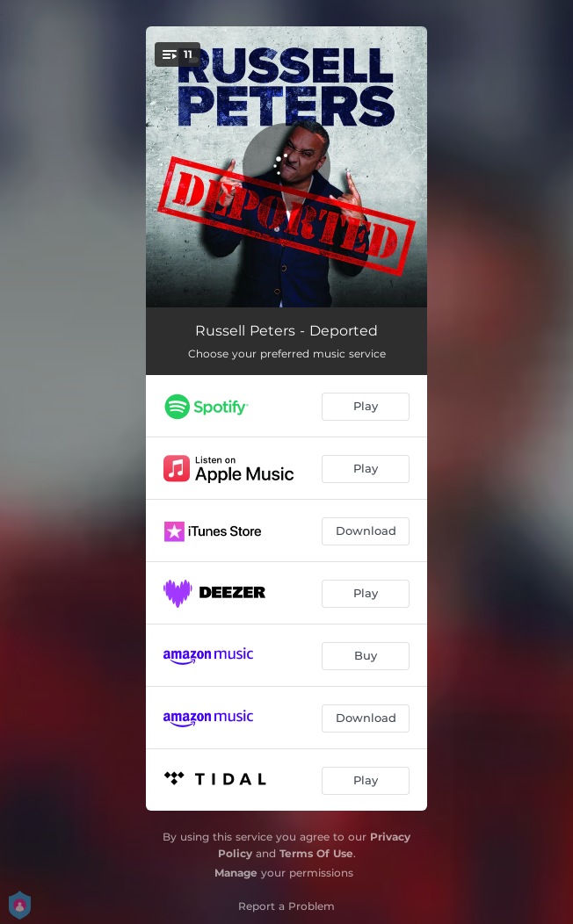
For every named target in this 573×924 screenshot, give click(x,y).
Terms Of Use (316, 853)
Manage (236, 873)
